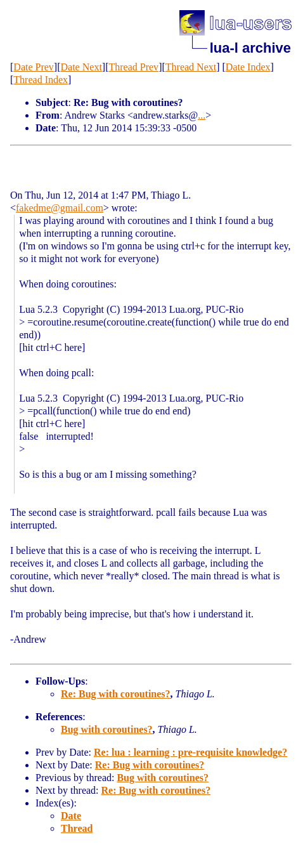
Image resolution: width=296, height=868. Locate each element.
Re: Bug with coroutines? (116, 694)
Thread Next (191, 67)
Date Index (248, 67)
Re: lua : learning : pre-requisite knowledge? (190, 752)
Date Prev (34, 67)
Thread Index (41, 80)
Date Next (81, 67)
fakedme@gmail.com (60, 208)
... (202, 115)
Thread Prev (133, 67)
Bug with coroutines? (107, 729)
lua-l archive (250, 48)
